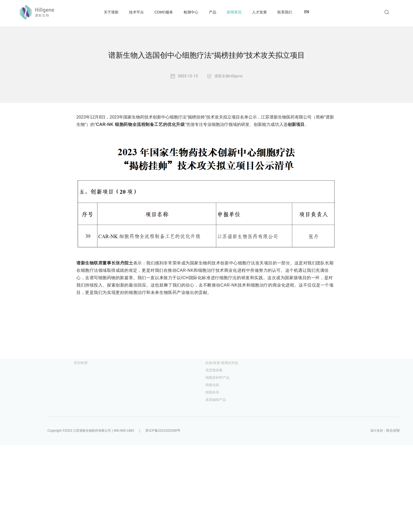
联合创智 (393, 430)
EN (307, 12)
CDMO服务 (164, 12)
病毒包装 (212, 385)
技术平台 (136, 12)
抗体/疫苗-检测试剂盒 (222, 363)
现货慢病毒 (214, 370)
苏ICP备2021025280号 (168, 430)
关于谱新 (111, 12)
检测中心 (191, 12)
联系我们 (285, 12)
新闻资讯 (234, 12)
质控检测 (81, 363)
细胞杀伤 (212, 392)
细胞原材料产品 (217, 378)
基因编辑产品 (216, 400)
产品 (213, 12)
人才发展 (259, 12)
